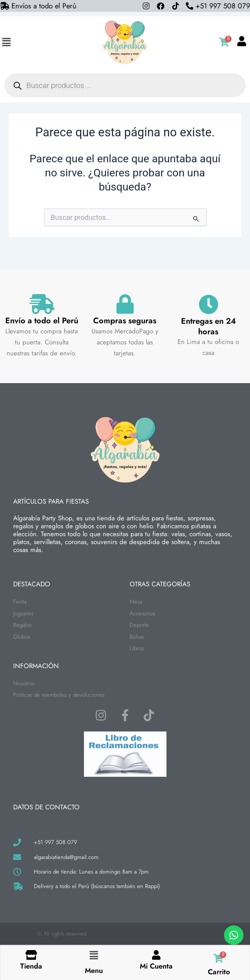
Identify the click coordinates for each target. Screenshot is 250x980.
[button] (6, 42)
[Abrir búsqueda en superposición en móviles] (125, 85)
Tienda (31, 966)
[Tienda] (31, 955)
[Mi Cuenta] (156, 955)
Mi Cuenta (156, 966)
